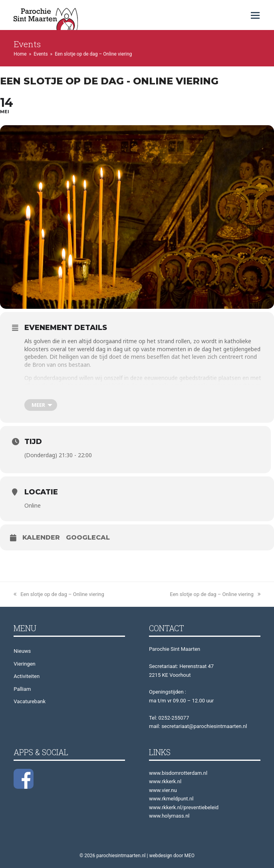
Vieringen (24, 664)
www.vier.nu (163, 790)
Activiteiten (27, 676)
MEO (190, 856)
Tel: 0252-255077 (169, 718)
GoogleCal (88, 537)
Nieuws (22, 651)
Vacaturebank (30, 701)
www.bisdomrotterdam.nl (178, 773)
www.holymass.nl (169, 816)
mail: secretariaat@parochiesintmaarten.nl (198, 726)
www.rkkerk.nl (165, 781)
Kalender (41, 537)
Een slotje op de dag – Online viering (59, 594)
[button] (255, 16)
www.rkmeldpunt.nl (171, 799)
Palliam (22, 689)
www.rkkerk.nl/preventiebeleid (184, 807)
